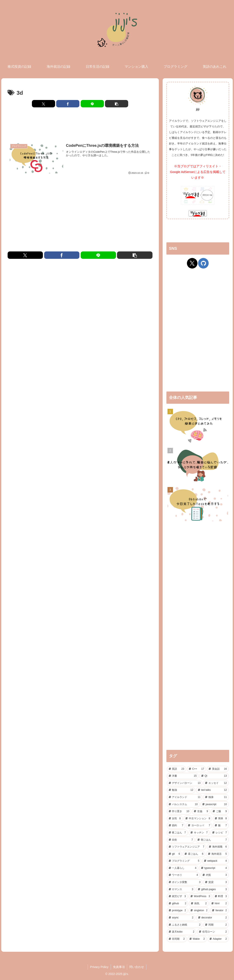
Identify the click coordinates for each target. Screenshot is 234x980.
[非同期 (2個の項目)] (177, 939)
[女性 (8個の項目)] (175, 819)
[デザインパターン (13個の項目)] (185, 783)
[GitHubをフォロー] (203, 263)
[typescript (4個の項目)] (214, 868)
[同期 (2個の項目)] (216, 925)
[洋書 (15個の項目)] (183, 776)
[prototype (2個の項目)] (177, 911)
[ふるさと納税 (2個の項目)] (185, 925)
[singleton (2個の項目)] (199, 911)
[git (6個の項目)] (174, 854)
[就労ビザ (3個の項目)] (177, 896)
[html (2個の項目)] (219, 904)
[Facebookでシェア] (68, 104)
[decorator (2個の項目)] (212, 918)
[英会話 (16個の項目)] (218, 769)
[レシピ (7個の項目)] (220, 833)
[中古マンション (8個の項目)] (198, 819)
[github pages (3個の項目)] (212, 890)
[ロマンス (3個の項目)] (181, 890)
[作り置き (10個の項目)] (179, 811)
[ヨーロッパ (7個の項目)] (199, 826)
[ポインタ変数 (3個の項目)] (185, 882)
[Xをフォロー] (192, 263)
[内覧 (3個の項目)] (215, 875)
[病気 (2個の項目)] (199, 904)
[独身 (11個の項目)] (216, 797)
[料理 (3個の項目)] (221, 896)
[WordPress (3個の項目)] (200, 896)
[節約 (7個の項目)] (176, 826)
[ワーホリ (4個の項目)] (183, 875)
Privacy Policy (99, 967)
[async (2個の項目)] (181, 918)
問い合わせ (137, 967)
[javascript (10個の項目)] (215, 805)
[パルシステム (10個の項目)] (183, 805)
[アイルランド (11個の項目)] (185, 797)
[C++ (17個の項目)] (196, 769)
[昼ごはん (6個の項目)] (194, 854)
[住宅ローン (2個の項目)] (213, 932)
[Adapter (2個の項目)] (218, 939)
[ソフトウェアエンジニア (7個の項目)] (187, 847)
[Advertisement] (80, 125)
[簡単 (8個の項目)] (221, 819)
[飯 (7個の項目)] (221, 826)
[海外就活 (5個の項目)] (217, 854)
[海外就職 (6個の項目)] (218, 847)
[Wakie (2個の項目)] (197, 939)
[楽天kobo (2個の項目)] (182, 932)
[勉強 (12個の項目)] (181, 790)
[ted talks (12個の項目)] (212, 790)
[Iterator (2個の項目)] (219, 911)
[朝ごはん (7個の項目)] (212, 840)
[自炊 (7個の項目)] (181, 840)
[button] (117, 104)
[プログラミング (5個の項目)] (184, 861)
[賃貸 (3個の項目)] (216, 882)
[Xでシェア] (44, 104)
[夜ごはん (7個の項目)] (177, 833)
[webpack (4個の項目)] (215, 861)
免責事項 (119, 967)
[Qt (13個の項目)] (214, 776)
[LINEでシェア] (92, 104)
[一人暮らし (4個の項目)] (183, 868)
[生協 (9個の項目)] (201, 811)
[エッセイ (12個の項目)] (216, 783)
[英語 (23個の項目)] (177, 769)
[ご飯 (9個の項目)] (220, 811)
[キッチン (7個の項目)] (199, 833)
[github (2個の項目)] (178, 904)
